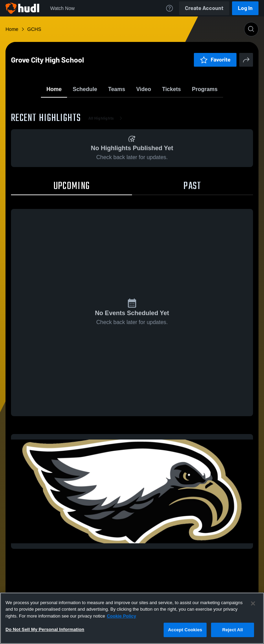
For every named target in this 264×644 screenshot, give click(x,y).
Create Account (204, 8)
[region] (132, 618)
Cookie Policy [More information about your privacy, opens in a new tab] (122, 616)
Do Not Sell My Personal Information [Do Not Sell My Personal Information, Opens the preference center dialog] (45, 629)
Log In (245, 8)
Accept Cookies (185, 630)
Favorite (124, 106)
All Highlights (107, 158)
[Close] (253, 603)
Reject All (232, 630)
